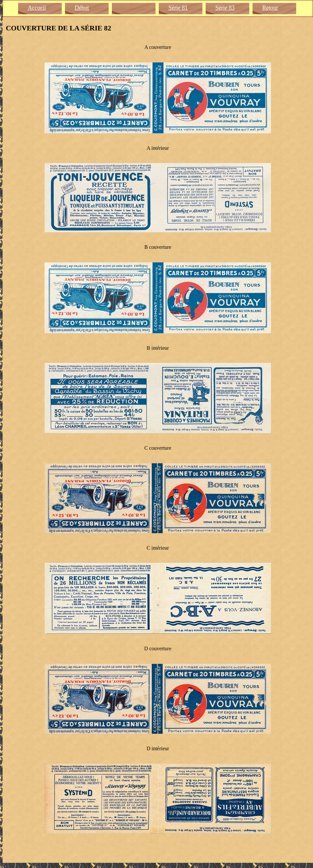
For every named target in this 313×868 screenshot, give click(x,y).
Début (82, 8)
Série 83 (225, 8)
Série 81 (178, 8)
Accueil (37, 8)
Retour (270, 8)
